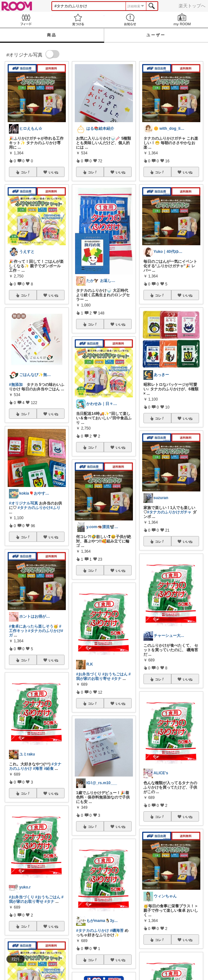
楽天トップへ (192, 6)
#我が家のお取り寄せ (36, 899)
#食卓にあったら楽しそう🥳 (34, 626)
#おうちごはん (48, 897)
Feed (26, 20)
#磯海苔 (117, 931)
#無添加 (16, 385)
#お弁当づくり (22, 897)
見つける (78, 20)
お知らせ (130, 20)
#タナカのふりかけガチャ (169, 512)
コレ (26, 172)
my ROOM (182, 20)
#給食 (49, 769)
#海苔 (38, 769)
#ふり (55, 508)
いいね (53, 172)
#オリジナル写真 (23, 503)
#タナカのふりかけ (34, 508)
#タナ (49, 902)
